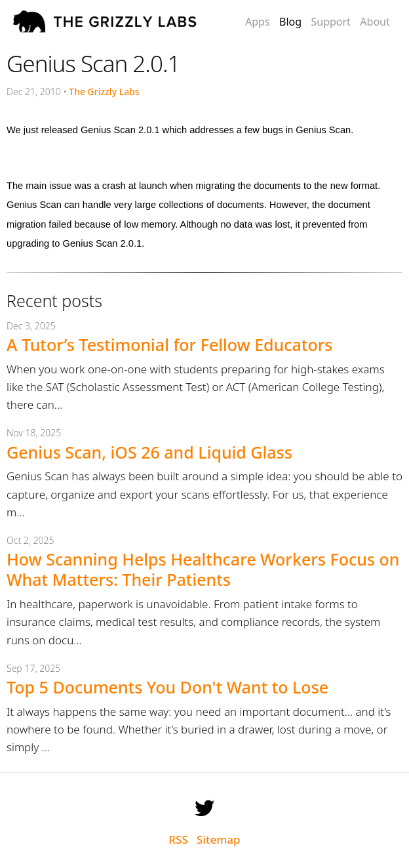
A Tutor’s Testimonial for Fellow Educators (169, 344)
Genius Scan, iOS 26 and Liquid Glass (149, 452)
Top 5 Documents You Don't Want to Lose (167, 687)
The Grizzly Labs (104, 92)
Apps (258, 22)
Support (330, 22)
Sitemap (219, 839)
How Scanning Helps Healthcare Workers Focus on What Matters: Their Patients (203, 569)
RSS (178, 839)
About (375, 22)
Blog (290, 22)
